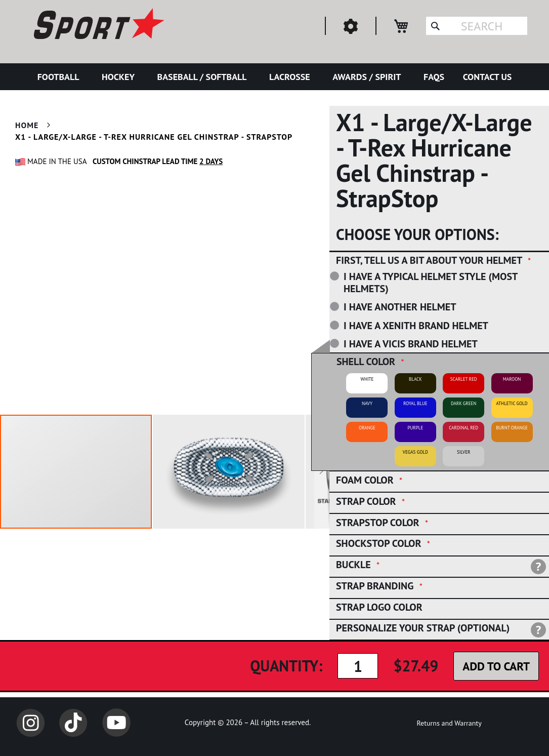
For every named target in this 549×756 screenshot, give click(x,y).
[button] (229, 472)
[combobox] (477, 26)
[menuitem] (60, 77)
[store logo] (98, 25)
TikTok (73, 723)
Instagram (30, 723)
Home (27, 125)
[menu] (274, 77)
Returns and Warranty (449, 723)
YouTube (116, 723)
